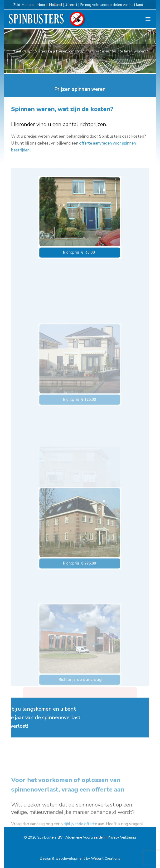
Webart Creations (106, 859)
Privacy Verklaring (122, 837)
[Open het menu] (148, 19)
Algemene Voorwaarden (85, 837)
